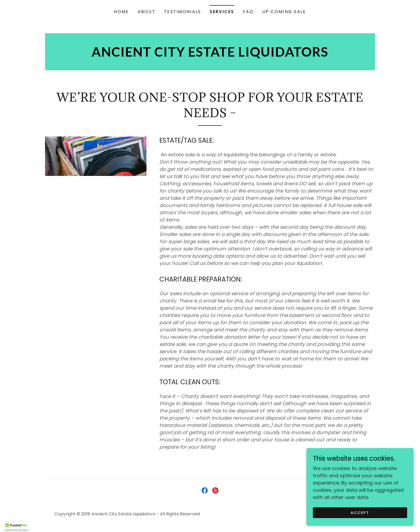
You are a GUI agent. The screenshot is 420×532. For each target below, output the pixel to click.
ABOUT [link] (147, 12)
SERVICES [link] (222, 12)
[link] (210, 55)
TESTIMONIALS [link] (182, 12)
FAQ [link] (248, 12)
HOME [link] (121, 12)
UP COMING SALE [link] (284, 12)
